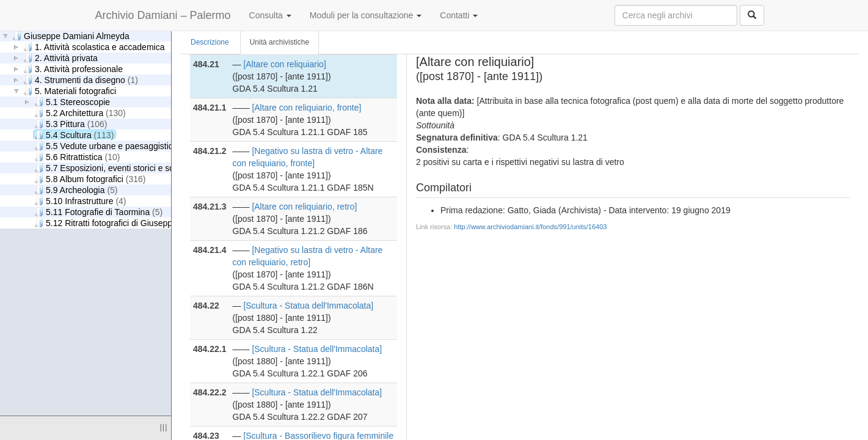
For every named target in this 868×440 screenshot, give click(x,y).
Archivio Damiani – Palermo (163, 15)
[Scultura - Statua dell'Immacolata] (308, 306)
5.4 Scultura (74, 135)
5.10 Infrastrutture (80, 201)
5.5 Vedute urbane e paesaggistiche (115, 146)
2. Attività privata (60, 58)
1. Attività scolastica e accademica (94, 47)
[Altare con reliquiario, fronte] (306, 108)
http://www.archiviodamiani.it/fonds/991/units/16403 (530, 227)
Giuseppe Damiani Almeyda (71, 36)
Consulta (270, 15)
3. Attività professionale (73, 69)
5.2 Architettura (80, 113)
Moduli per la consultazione (366, 15)
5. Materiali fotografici (70, 91)
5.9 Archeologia (76, 190)
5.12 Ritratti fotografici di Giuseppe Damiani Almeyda (149, 223)
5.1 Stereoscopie (72, 102)
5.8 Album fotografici (90, 179)
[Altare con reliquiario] (284, 64)
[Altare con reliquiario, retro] (304, 207)
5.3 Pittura (71, 124)
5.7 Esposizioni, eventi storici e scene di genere (139, 168)
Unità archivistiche (279, 42)
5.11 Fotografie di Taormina (98, 212)
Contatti (459, 15)
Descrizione (210, 42)
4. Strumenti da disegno (81, 80)
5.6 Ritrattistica (77, 157)
